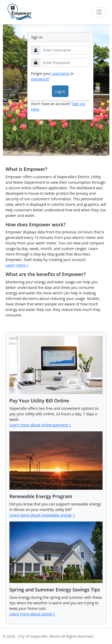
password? (40, 79)
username (60, 73)
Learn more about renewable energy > (42, 515)
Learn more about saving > (32, 614)
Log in (60, 91)
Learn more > (17, 265)
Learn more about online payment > (40, 425)
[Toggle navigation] (99, 12)
